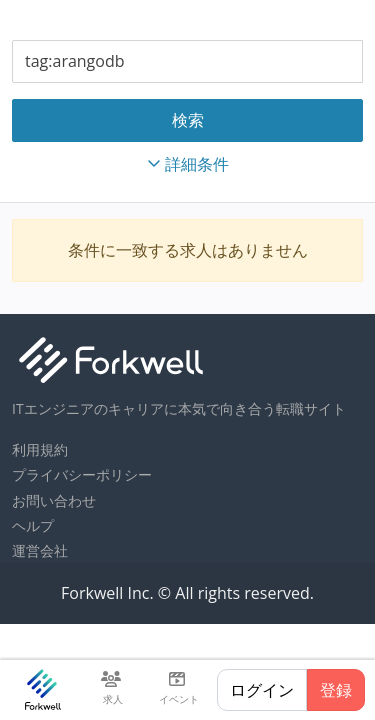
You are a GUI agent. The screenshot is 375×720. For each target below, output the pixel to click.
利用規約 (40, 449)
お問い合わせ (54, 500)
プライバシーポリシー (82, 474)
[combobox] (187, 61)
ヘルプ (33, 525)
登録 (336, 690)
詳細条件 (188, 164)
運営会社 (40, 550)
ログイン (262, 690)
